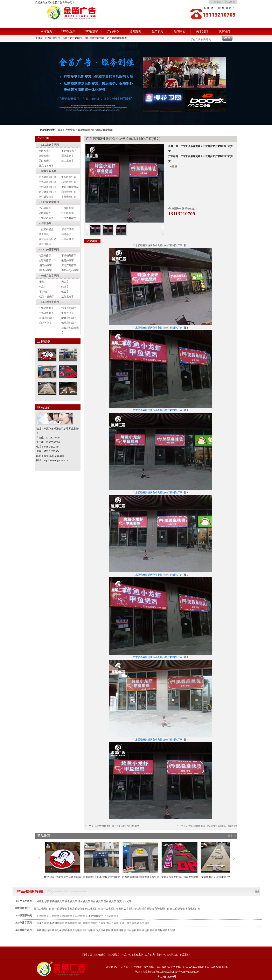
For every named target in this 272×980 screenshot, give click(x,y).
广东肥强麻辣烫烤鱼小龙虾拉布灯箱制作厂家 (158, 245)
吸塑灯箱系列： (23, 908)
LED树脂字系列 (50, 302)
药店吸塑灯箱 (69, 182)
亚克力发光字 (46, 166)
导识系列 (46, 223)
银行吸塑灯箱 (69, 177)
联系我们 (224, 31)
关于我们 (202, 31)
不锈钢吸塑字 (46, 218)
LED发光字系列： (25, 901)
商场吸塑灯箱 (69, 192)
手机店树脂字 (46, 313)
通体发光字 (68, 156)
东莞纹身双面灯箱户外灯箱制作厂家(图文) (117, 826)
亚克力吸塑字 (69, 218)
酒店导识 (44, 234)
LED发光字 (68, 31)
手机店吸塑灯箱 (47, 182)
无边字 (65, 282)
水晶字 (42, 287)
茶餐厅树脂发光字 (165, 930)
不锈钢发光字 (69, 151)
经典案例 (135, 31)
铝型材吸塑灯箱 (104, 130)
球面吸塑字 (45, 213)
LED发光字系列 (50, 145)
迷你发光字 (68, 297)
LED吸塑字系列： (25, 915)
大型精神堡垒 (46, 229)
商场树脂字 (46, 323)
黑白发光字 (45, 161)
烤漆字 (65, 287)
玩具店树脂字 (69, 318)
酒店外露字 (46, 265)
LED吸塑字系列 (50, 202)
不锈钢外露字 (69, 256)
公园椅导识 (68, 239)
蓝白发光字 (68, 161)
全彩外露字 (45, 260)
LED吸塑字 (91, 31)
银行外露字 (68, 260)
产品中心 (113, 31)
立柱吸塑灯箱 (46, 197)
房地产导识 (68, 229)
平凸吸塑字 (45, 208)
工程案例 (138, 955)
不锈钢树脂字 (46, 308)
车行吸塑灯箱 (69, 197)
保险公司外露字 (70, 270)
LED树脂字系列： (25, 930)
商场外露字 (46, 270)
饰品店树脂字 (69, 323)
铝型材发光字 (47, 297)
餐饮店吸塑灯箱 (70, 187)
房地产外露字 (69, 265)
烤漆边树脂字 (69, 308)
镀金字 (65, 292)
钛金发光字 (45, 156)
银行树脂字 (68, 313)
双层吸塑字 (68, 213)
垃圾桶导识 (45, 244)
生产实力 (158, 31)
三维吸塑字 (68, 208)
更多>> (232, 836)
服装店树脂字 (47, 318)
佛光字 (42, 282)
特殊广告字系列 (50, 276)
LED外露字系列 (50, 250)
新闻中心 (180, 31)
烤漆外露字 (45, 256)
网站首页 (46, 31)
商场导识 (66, 234)
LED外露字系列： (25, 923)
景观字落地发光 (47, 239)
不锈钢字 (44, 292)
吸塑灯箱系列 (85, 130)
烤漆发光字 (45, 151)
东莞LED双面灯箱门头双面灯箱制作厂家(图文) (211, 826)
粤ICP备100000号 (167, 977)
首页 (60, 130)
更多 (257, 892)
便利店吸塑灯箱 (47, 187)
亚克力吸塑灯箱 (47, 177)
